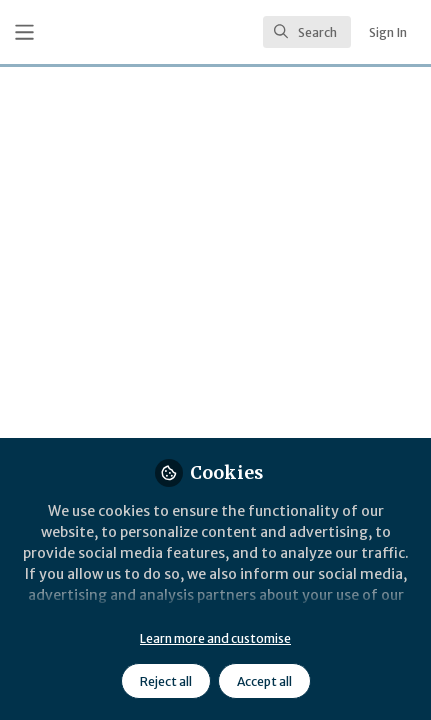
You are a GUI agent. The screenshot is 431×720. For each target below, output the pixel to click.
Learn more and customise (215, 638)
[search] (307, 32)
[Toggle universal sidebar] (24, 32)
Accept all (264, 681)
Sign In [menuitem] (388, 32)
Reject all (166, 681)
